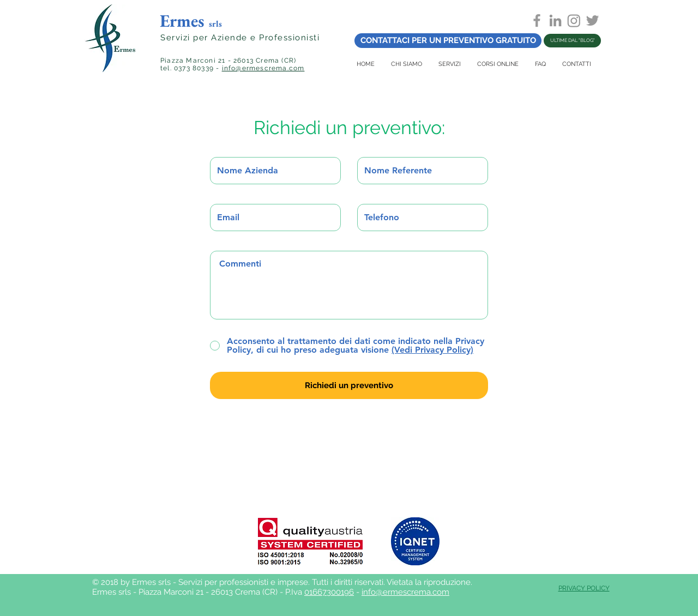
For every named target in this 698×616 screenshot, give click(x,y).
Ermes (191, 21)
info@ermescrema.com (263, 68)
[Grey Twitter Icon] (592, 20)
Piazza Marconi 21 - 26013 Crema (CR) (228, 61)
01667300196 (329, 592)
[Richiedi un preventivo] (349, 385)
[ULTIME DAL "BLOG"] (572, 41)
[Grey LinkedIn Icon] (555, 20)
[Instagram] (574, 20)
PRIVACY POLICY (584, 588)
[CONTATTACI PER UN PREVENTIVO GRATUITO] (448, 41)
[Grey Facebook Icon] (537, 20)
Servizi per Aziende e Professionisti (240, 38)
